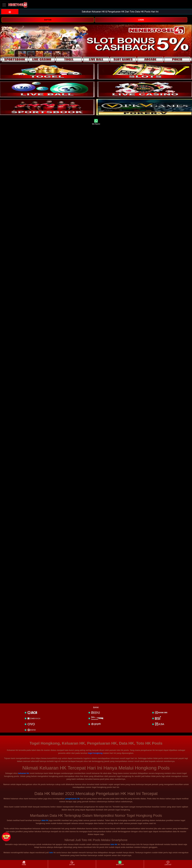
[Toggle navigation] (4, 5)
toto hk (114, 844)
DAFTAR (48, 20)
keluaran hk (24, 773)
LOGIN (141, 20)
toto (51, 853)
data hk (45, 820)
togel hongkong (95, 753)
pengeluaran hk (73, 799)
